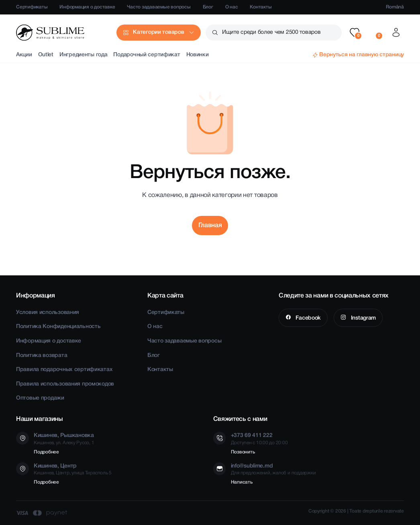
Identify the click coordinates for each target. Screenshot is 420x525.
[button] (355, 33)
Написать (242, 482)
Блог (208, 7)
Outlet (46, 55)
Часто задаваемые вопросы (159, 7)
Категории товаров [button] (158, 32)
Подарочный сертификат (147, 55)
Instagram (363, 318)
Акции (24, 55)
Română (395, 7)
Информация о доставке (87, 7)
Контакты (261, 7)
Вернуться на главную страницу (362, 55)
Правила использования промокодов (65, 384)
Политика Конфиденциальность (58, 327)
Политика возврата (42, 356)
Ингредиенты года (84, 55)
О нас (232, 7)
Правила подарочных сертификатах (64, 370)
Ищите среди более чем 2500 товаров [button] (271, 32)
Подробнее (46, 452)
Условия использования (48, 313)
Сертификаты (32, 7)
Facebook (308, 318)
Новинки (198, 55)
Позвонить (243, 452)
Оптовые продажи (40, 398)
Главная (210, 226)
